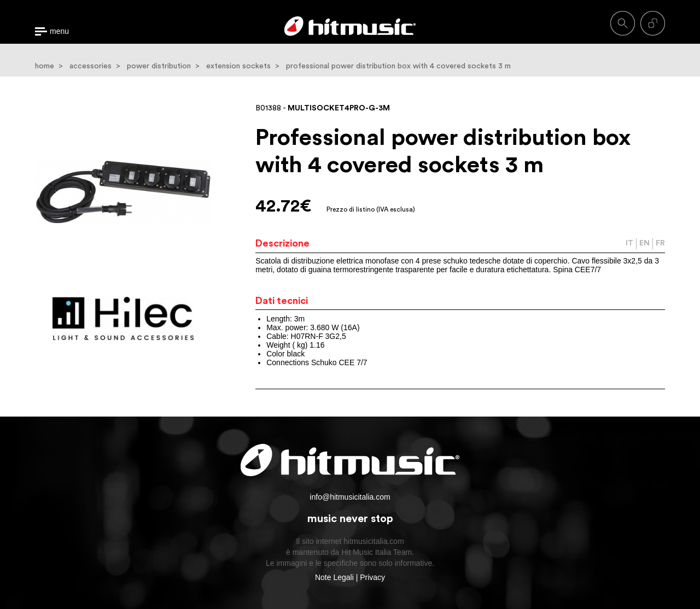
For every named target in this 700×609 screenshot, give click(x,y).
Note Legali (334, 577)
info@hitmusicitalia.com (350, 497)
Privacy (372, 577)
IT (629, 243)
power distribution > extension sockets (199, 66)
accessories (91, 66)
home (45, 66)
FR (660, 243)
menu (59, 31)
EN (644, 243)
